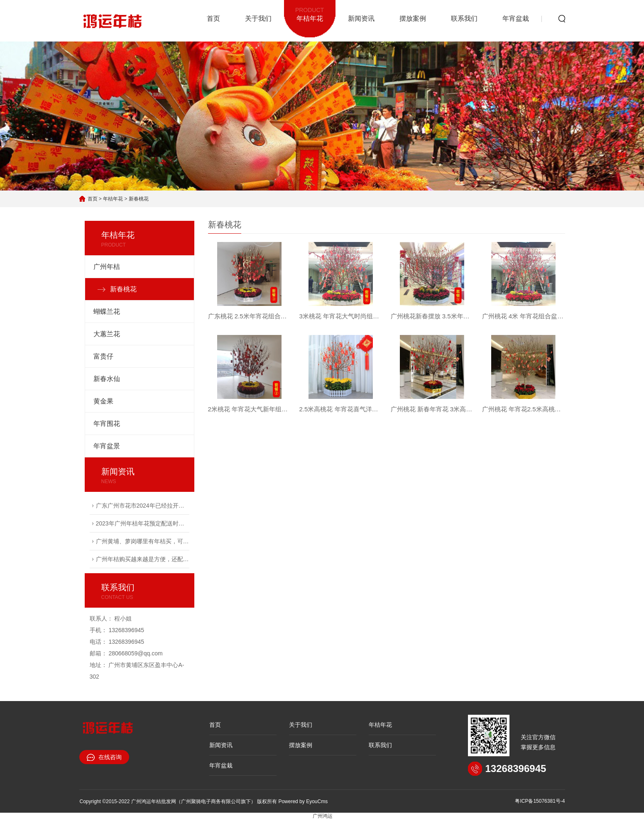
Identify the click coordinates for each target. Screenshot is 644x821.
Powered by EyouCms (302, 801)
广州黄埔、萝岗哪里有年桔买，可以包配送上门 (143, 541)
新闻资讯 (361, 18)
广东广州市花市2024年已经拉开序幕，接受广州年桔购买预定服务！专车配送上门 (143, 506)
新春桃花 (139, 199)
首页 (213, 18)
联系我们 (464, 18)
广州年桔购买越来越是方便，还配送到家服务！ (143, 559)
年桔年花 (310, 13)
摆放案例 (413, 18)
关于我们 (258, 18)
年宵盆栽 (516, 18)
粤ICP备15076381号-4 (540, 801)
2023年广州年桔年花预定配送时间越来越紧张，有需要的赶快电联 (143, 523)
